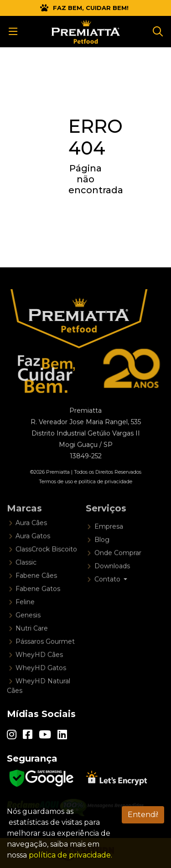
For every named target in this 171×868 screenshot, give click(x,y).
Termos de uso (56, 491)
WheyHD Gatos (41, 682)
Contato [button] (108, 594)
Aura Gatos (33, 551)
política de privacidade (105, 491)
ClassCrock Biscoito (46, 564)
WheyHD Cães (39, 669)
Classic (26, 577)
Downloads (112, 581)
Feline (25, 617)
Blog (102, 554)
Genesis (28, 630)
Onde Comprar (118, 567)
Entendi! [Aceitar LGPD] (143, 815)
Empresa (109, 541)
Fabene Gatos (38, 603)
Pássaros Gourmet (45, 656)
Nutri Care (32, 643)
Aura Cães (31, 537)
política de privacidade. (70, 855)
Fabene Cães (36, 590)
